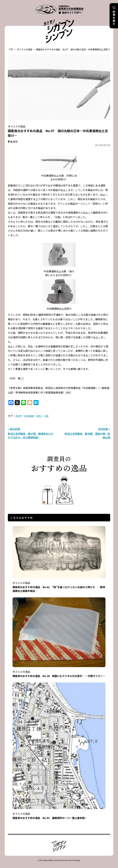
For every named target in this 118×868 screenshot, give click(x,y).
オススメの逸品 (25, 49)
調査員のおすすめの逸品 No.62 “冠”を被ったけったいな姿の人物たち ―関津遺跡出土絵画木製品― (59, 585)
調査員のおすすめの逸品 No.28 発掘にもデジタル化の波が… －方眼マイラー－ (59, 672)
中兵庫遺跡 (29, 416)
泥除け (39, 416)
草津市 (19, 416)
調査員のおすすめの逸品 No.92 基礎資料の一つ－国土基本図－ (59, 814)
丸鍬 (46, 416)
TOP (11, 49)
